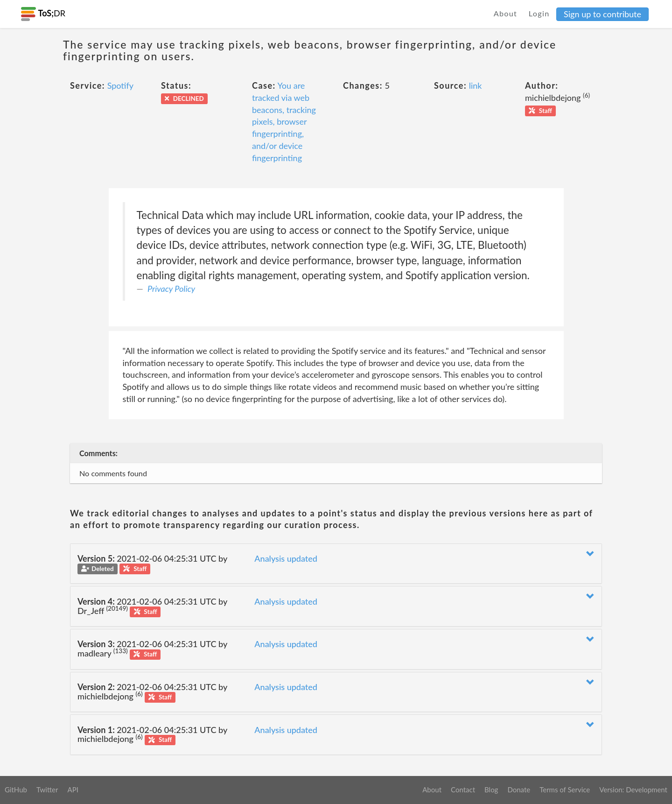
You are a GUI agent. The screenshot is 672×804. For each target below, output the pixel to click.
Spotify (120, 85)
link (476, 85)
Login (539, 13)
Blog (491, 790)
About (506, 13)
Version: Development (633, 790)
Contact (463, 790)
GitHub (16, 790)
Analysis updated (286, 558)
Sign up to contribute (602, 14)
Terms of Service (565, 790)
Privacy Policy (171, 289)
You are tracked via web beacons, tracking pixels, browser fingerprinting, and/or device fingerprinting (284, 121)
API (73, 790)
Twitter (47, 790)
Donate (519, 790)
